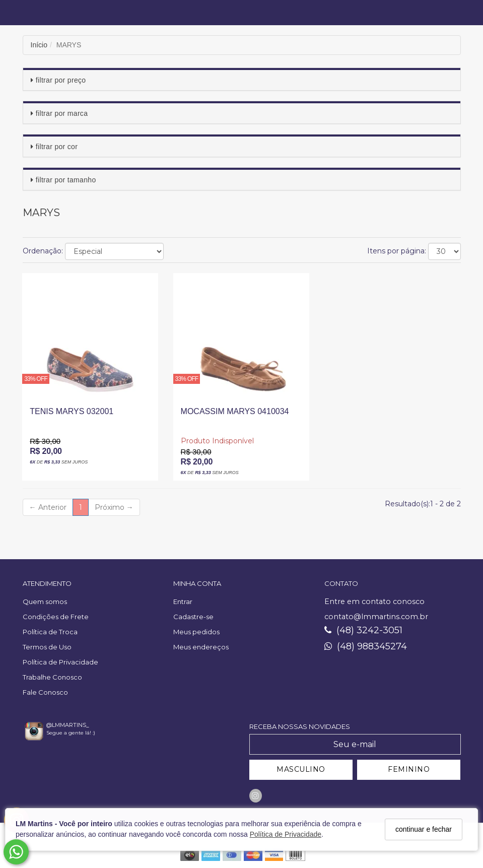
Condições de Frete (56, 617)
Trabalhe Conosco (52, 677)
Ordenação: (43, 251)
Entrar (183, 602)
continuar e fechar (424, 829)
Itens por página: (397, 251)
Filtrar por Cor (57, 147)
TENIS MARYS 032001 (72, 411)
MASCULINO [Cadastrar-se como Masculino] (301, 769)
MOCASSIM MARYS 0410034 (235, 411)
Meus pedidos (196, 632)
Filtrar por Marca (62, 113)
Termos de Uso (47, 647)
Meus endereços (201, 647)
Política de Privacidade (286, 834)
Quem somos (45, 602)
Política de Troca (50, 632)
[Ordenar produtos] (114, 251)
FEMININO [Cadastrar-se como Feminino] (409, 769)
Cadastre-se (193, 617)
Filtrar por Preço (61, 80)
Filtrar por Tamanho (66, 180)
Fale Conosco (45, 692)
